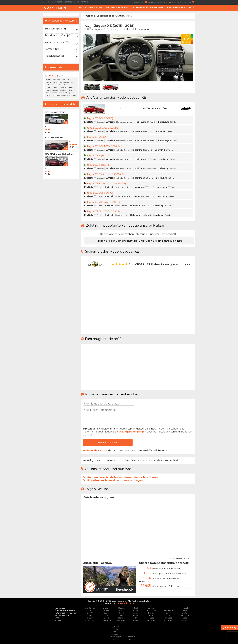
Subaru (115, 627)
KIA (136, 618)
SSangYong (185, 615)
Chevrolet (90, 620)
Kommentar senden (108, 443)
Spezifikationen (106, 16)
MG (151, 615)
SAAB (185, 613)
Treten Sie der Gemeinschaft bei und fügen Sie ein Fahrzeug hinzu (139, 241)
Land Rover (151, 610)
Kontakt (84, 2)
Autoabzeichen (176, 7)
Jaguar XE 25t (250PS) (99, 137)
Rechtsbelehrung (71, 2)
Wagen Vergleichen (117, 7)
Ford (121, 613)
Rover (185, 610)
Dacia (106, 618)
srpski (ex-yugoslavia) (184, 2)
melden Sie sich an (95, 451)
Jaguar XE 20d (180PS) (100, 193)
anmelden (141, 2)
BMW (90, 613)
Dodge (121, 608)
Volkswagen (115, 637)
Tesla (115, 632)
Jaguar (120, 16)
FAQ (57, 618)
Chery (90, 618)
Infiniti (135, 608)
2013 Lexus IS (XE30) (55, 112)
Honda (121, 618)
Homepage (89, 16)
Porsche (168, 620)
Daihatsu (106, 620)
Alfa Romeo (90, 608)
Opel (168, 615)
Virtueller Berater (90, 7)
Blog (192, 7)
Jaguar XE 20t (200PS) (100, 118)
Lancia (151, 608)
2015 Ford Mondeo (54, 138)
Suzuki (115, 629)
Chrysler (106, 608)
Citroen (106, 610)
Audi (90, 610)
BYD (90, 615)
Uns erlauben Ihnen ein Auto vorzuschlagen (115, 480)
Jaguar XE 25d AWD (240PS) (103, 212)
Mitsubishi (168, 610)
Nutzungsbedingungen (131, 432)
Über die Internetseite (52, 2)
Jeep (136, 613)
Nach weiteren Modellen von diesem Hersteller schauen (122, 477)
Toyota (115, 634)
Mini (168, 608)
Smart (185, 620)
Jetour (135, 615)
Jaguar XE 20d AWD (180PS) (103, 202)
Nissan (168, 613)
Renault (185, 608)
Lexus (151, 613)
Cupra (106, 613)
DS (106, 615)
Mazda (151, 618)
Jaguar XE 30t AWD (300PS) (103, 146)
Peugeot (168, 618)
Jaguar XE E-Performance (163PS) (106, 184)
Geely (121, 615)
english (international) (160, 2)
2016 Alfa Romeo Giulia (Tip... (59, 154)
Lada (136, 620)
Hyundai (121, 620)
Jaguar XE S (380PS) (99, 165)
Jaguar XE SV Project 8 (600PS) (105, 174)
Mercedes (151, 620)
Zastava (131, 637)
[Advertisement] (217, 62)
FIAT (121, 610)
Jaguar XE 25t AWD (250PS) (103, 128)
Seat (185, 618)
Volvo (115, 639)
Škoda (131, 639)
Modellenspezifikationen (148, 7)
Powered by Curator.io (180, 558)
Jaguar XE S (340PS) (99, 156)
